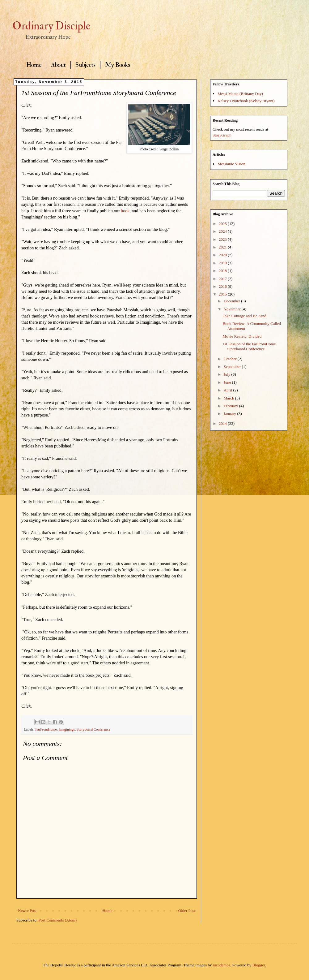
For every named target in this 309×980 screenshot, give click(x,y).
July (228, 374)
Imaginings (67, 730)
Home (34, 65)
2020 (223, 255)
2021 (223, 247)
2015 (223, 294)
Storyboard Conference (93, 730)
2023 (223, 239)
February (231, 406)
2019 (223, 263)
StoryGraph (222, 135)
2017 (223, 279)
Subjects (85, 65)
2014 (223, 423)
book (125, 211)
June (228, 382)
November (233, 309)
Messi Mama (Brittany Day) (240, 94)
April (229, 390)
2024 (223, 231)
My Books (118, 65)
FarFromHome (46, 730)
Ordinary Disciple (51, 26)
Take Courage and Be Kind (244, 316)
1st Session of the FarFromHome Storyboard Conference (249, 346)
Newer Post (27, 911)
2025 (223, 224)
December (233, 301)
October (231, 359)
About (58, 65)
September (233, 367)
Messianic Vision (231, 164)
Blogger (259, 965)
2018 (223, 271)
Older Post (187, 911)
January (231, 414)
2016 (223, 286)
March (229, 398)
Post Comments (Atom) (58, 920)
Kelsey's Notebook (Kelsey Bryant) (246, 101)
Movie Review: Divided (242, 336)
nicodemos (222, 965)
